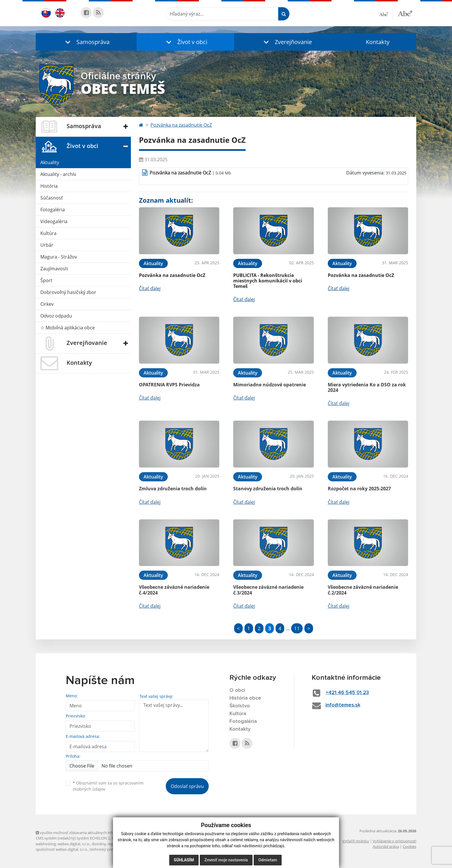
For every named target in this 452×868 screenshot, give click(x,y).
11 (297, 628)
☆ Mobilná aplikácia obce (68, 328)
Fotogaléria (53, 210)
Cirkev (47, 304)
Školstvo (240, 706)
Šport (46, 280)
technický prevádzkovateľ (112, 849)
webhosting (46, 844)
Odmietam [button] (268, 860)
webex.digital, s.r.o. (74, 844)
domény (99, 844)
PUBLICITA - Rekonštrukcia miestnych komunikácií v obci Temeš (268, 281)
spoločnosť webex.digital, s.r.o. (62, 849)
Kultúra (48, 233)
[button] (86, 42)
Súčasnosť (52, 198)
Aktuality (50, 162)
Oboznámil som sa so (108, 786)
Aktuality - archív (58, 174)
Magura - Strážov (59, 257)
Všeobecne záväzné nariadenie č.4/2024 (174, 590)
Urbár (47, 245)
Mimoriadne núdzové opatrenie (270, 385)
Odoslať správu (187, 786)
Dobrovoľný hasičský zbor (68, 292)
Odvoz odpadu (56, 316)
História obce (245, 698)
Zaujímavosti (54, 269)
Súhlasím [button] (184, 860)
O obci (237, 690)
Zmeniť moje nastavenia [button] (226, 860)
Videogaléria (54, 221)
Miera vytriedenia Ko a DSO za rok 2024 (367, 387)
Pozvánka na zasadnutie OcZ (181, 125)
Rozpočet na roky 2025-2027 (359, 489)
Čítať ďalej (150, 288)
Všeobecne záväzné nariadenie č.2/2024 (363, 590)
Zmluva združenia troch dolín (173, 489)
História (49, 186)
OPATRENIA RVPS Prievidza (169, 385)
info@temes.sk (343, 705)
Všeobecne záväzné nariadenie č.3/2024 (268, 590)
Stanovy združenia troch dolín (268, 489)
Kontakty (378, 42)
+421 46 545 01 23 (347, 693)
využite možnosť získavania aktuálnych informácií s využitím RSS (93, 833)
